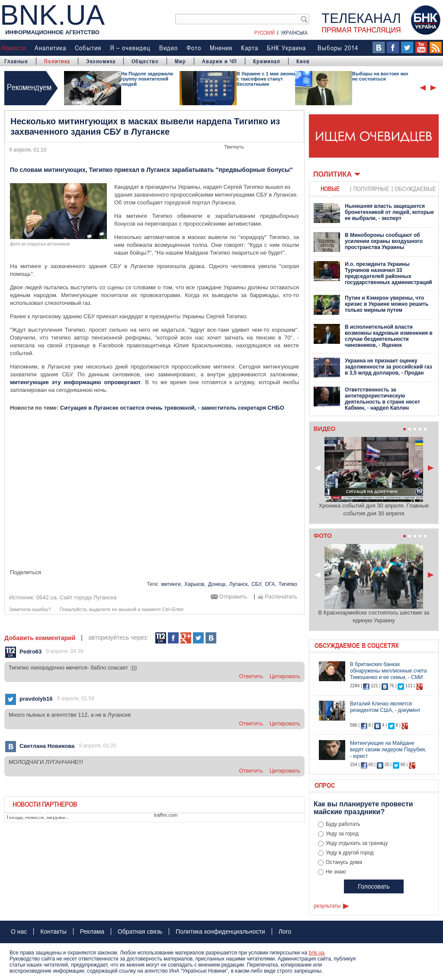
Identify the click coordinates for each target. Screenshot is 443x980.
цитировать (285, 676)
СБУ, (257, 584)
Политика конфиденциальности (220, 931)
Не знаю (336, 872)
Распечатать (281, 597)
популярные (371, 189)
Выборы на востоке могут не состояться (383, 76)
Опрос (325, 785)
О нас (19, 931)
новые (330, 189)
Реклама (92, 931)
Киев (303, 61)
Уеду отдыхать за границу (357, 843)
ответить (251, 676)
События (88, 48)
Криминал (267, 61)
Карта (250, 48)
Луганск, (239, 584)
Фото (194, 48)
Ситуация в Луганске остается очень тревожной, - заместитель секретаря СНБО (172, 408)
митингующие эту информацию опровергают (75, 382)
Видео (169, 48)
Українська (294, 32)
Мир (180, 61)
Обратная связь (140, 931)
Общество (145, 61)
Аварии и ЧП (220, 61)
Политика (57, 61)
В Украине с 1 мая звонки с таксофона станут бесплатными (266, 79)
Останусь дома (344, 862)
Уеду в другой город (350, 853)
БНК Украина (286, 48)
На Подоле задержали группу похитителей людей (147, 79)
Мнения (221, 48)
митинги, (171, 584)
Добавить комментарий (40, 638)
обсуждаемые (415, 189)
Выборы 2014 (338, 48)
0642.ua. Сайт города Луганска (77, 597)
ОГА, (270, 584)
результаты (327, 906)
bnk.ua (316, 953)
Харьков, (195, 584)
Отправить (233, 597)
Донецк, (218, 584)
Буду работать (343, 824)
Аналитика (50, 48)
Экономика (101, 61)
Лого (285, 931)
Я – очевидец (130, 48)
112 (161, 638)
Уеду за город (342, 834)
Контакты (53, 931)
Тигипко (288, 584)
